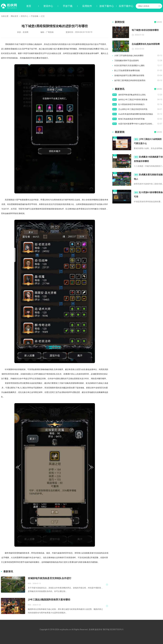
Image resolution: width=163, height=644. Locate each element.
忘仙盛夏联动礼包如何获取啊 (146, 44)
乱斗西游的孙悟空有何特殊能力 (131, 104)
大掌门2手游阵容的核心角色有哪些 (129, 56)
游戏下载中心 (107, 6)
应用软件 (87, 6)
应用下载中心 (126, 6)
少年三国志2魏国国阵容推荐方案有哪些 (49, 600)
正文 (43, 16)
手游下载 (68, 6)
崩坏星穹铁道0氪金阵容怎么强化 (132, 95)
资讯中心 (48, 6)
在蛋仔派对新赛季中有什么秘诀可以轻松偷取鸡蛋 (138, 124)
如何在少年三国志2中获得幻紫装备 (133, 100)
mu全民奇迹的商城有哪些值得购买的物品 (136, 114)
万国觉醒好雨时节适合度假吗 (126, 61)
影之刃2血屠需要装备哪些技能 (127, 70)
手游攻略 (35, 16)
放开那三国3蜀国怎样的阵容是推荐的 (130, 80)
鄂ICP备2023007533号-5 (113, 629)
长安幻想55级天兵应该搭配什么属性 (129, 65)
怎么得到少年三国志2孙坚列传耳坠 (133, 109)
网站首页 (15, 16)
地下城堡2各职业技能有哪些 (145, 30)
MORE (160, 22)
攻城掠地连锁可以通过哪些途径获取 (129, 75)
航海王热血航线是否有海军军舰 (131, 119)
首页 (29, 6)
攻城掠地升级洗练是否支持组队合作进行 (50, 578)
